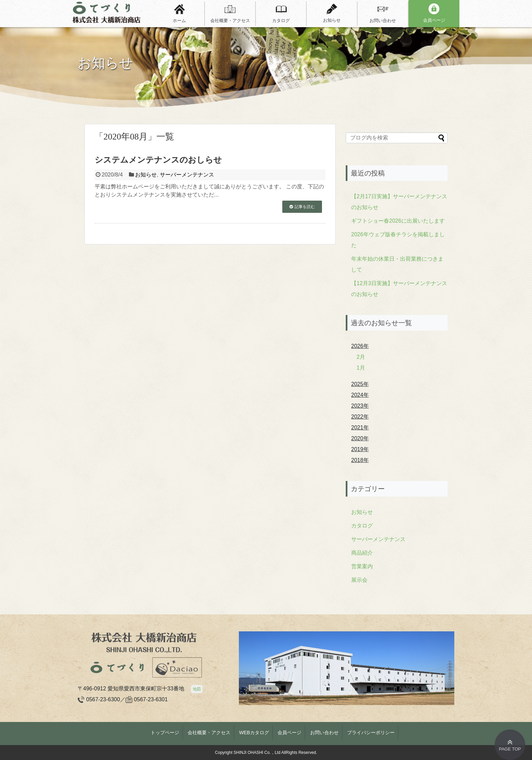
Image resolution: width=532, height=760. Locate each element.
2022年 (360, 417)
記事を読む (305, 207)
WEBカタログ (254, 733)
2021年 (360, 428)
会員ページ (289, 733)
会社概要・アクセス (209, 733)
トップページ (165, 733)
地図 (197, 689)
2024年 (360, 395)
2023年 (360, 406)
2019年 (360, 449)
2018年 (360, 460)
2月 (361, 357)
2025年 (360, 384)
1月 (361, 368)
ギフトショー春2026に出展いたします (398, 221)
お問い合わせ (324, 733)
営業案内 (362, 566)
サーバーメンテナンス (187, 175)
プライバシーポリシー (371, 733)
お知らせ (146, 175)
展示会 (359, 580)
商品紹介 (362, 553)
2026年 (360, 346)
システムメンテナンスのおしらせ (158, 160)
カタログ (362, 526)
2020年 (360, 438)
